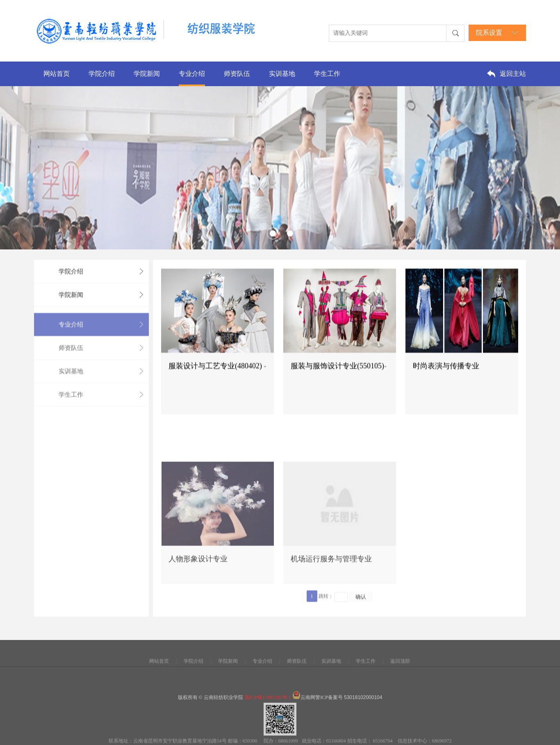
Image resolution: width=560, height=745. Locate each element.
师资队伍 (237, 74)
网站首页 (57, 74)
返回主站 (513, 74)
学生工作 (327, 74)
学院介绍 (102, 74)
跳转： (326, 615)
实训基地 (282, 74)
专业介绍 (192, 74)
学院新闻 (147, 74)
